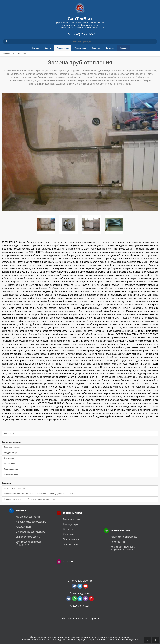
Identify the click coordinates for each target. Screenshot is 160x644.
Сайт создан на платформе (80, 618)
